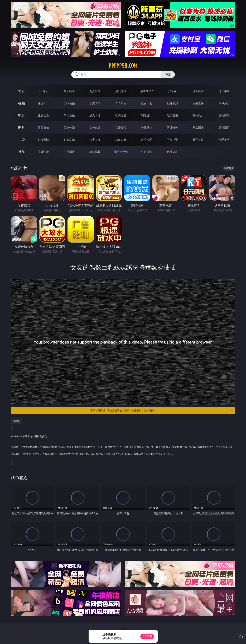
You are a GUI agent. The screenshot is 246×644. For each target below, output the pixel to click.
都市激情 (43, 140)
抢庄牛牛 (224, 91)
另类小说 (172, 140)
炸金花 (172, 91)
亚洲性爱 (43, 115)
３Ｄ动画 (121, 103)
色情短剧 (172, 152)
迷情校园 (147, 140)
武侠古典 (121, 140)
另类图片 (224, 127)
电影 (22, 115)
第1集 (16, 421)
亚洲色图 (69, 127)
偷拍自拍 (69, 115)
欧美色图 (95, 127)
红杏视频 (147, 152)
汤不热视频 (121, 152)
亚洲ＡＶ (43, 103)
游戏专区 (121, 91)
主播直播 (198, 103)
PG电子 (43, 91)
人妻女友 (95, 140)
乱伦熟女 (198, 115)
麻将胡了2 (147, 91)
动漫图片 (121, 127)
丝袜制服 (172, 103)
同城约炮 (43, 152)
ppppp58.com (123, 66)
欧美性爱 (121, 115)
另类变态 (224, 115)
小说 (22, 140)
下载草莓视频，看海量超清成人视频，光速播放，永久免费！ (162, 410)
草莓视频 (95, 152)
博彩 (22, 91)
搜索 (168, 75)
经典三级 (172, 115)
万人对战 (95, 91)
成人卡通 (95, 115)
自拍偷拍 (69, 103)
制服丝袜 (147, 115)
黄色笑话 (198, 140)
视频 (22, 103)
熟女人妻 (147, 103)
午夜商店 (69, 152)
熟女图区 (198, 127)
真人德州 (69, 91)
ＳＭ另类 (224, 103)
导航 (22, 152)
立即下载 (147, 636)
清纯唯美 (172, 127)
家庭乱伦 (69, 140)
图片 (22, 127)
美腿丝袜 (147, 127)
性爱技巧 (224, 140)
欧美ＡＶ (95, 103)
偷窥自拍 (43, 127)
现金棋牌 (198, 91)
